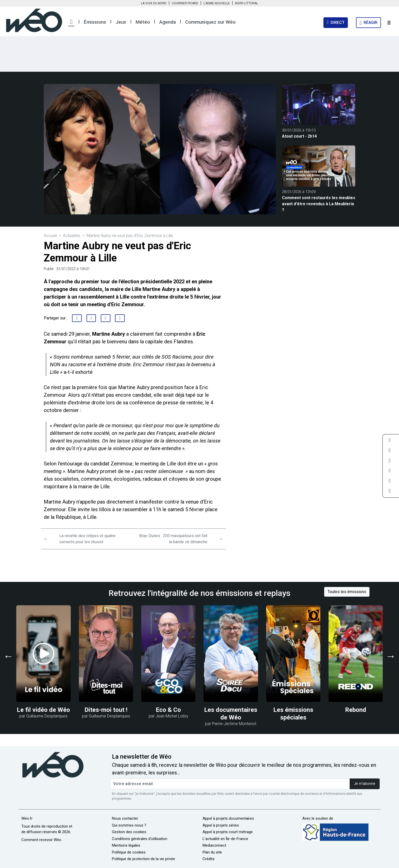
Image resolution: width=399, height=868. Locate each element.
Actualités (72, 236)
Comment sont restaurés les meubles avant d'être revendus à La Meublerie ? (319, 204)
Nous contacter (125, 818)
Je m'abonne (365, 784)
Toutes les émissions (347, 592)
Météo (143, 22)
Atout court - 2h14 (299, 136)
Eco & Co (168, 710)
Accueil (50, 236)
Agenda (168, 22)
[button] (71, 23)
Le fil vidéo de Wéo (43, 710)
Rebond (356, 710)
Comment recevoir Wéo (41, 840)
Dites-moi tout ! (106, 710)
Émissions (95, 22)
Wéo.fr (27, 818)
